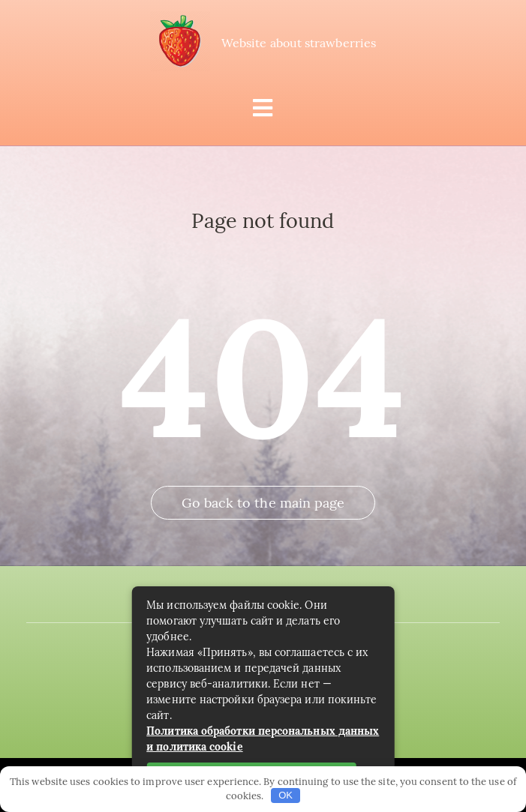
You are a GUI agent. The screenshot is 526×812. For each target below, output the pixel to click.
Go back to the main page (263, 503)
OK (286, 795)
